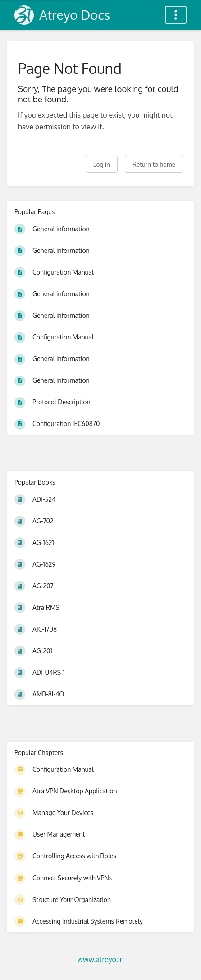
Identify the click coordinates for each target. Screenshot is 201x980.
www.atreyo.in (100, 959)
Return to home (154, 164)
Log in (102, 164)
